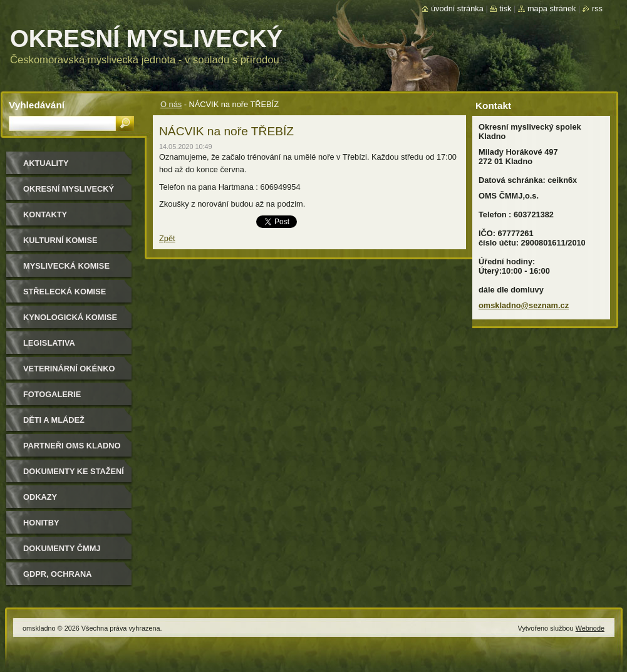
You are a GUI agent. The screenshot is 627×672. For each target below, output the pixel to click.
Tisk (505, 8)
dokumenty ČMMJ (62, 548)
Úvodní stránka (457, 8)
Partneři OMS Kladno (72, 446)
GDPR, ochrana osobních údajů (60, 578)
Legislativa (49, 343)
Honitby (41, 523)
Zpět (167, 238)
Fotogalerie (52, 394)
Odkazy (40, 497)
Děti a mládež (54, 420)
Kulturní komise (60, 240)
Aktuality (46, 163)
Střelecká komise (65, 292)
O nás (171, 104)
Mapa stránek (552, 8)
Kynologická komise (70, 317)
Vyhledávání (37, 105)
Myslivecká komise (66, 266)
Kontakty (45, 215)
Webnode (590, 628)
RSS (597, 8)
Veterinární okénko (69, 369)
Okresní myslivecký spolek (69, 193)
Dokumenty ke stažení (74, 471)
